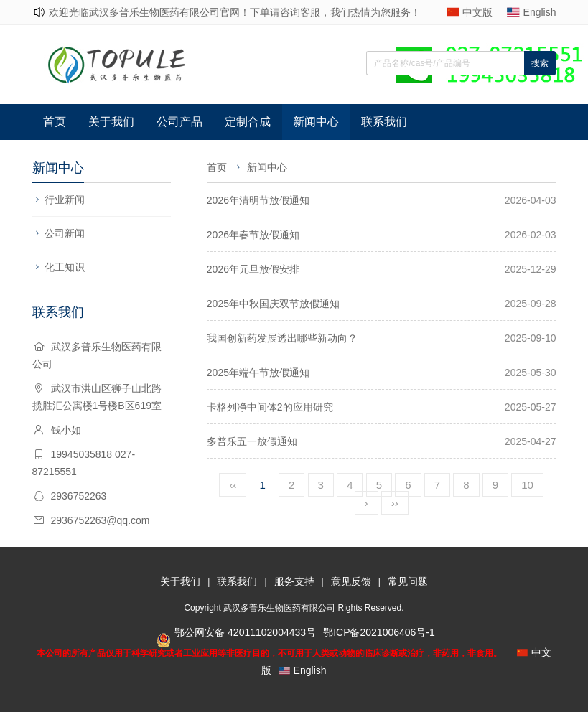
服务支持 (294, 581)
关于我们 (111, 122)
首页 (55, 122)
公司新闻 (65, 233)
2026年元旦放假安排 (253, 269)
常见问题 (408, 581)
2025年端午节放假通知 (258, 373)
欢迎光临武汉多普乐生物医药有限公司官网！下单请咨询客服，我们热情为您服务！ (235, 12)
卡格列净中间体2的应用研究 (270, 407)
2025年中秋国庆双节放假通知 (273, 304)
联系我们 (384, 122)
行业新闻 (65, 200)
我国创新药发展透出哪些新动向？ (282, 338)
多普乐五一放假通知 (252, 441)
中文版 (477, 12)
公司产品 (179, 122)
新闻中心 (316, 122)
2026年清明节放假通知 (258, 200)
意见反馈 (351, 581)
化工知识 (65, 267)
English (540, 12)
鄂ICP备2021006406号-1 (379, 632)
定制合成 (248, 122)
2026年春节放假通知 (253, 235)
